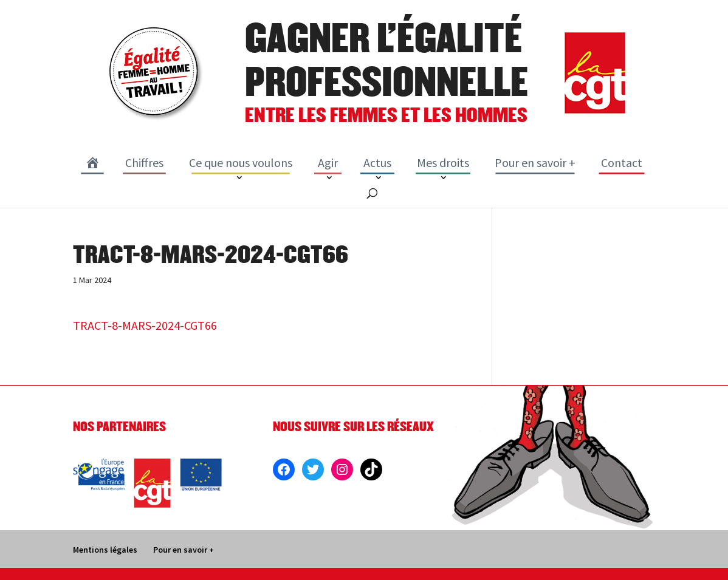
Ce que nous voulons (241, 162)
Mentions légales (105, 550)
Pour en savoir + (535, 162)
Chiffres (144, 162)
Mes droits (443, 162)
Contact (622, 162)
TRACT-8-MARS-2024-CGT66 (145, 325)
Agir (328, 162)
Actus (377, 162)
